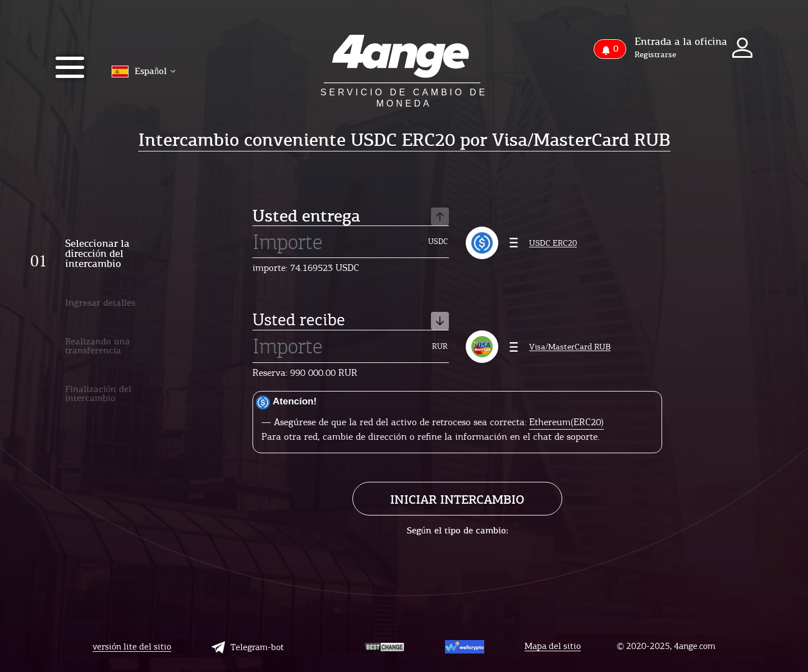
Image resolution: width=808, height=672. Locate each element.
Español (144, 71)
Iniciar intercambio (457, 500)
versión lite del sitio (132, 647)
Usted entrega (351, 217)
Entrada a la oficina (681, 42)
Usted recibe (351, 321)
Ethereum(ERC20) (566, 422)
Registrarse (655, 55)
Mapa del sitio (553, 646)
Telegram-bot (248, 647)
